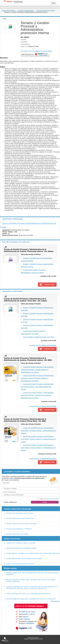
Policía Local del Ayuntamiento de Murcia (20, 564)
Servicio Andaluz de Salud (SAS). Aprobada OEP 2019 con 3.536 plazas (31, 599)
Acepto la (49, 499)
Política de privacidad (33, 638)
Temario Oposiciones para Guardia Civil (20, 518)
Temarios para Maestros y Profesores (19, 529)
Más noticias (55, 601)
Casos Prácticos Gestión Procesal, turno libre (38, 337)
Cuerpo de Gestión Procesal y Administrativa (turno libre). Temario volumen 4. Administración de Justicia (38, 448)
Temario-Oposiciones (8, 10)
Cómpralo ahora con (43, 345)
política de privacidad (52, 499)
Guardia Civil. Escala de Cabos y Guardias (21, 543)
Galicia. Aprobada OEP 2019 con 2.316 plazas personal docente (28, 594)
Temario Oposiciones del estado (17, 534)
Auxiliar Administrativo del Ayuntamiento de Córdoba (24, 559)
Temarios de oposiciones (26, 10)
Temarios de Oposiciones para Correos (20, 513)
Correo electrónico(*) (9, 492)
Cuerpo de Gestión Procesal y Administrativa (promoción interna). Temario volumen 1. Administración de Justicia (37, 370)
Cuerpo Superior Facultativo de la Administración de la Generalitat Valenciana (33, 553)
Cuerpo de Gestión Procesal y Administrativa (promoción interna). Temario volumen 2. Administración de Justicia (37, 378)
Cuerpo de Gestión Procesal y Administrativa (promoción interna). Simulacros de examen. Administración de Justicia (37, 395)
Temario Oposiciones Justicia (46, 10)
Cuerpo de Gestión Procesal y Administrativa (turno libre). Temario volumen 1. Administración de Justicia (38, 431)
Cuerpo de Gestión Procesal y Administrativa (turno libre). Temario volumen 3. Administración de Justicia (38, 439)
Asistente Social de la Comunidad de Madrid (21, 548)
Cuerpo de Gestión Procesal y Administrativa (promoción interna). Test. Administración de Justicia (37, 387)
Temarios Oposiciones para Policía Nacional (21, 524)
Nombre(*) (6, 483)
